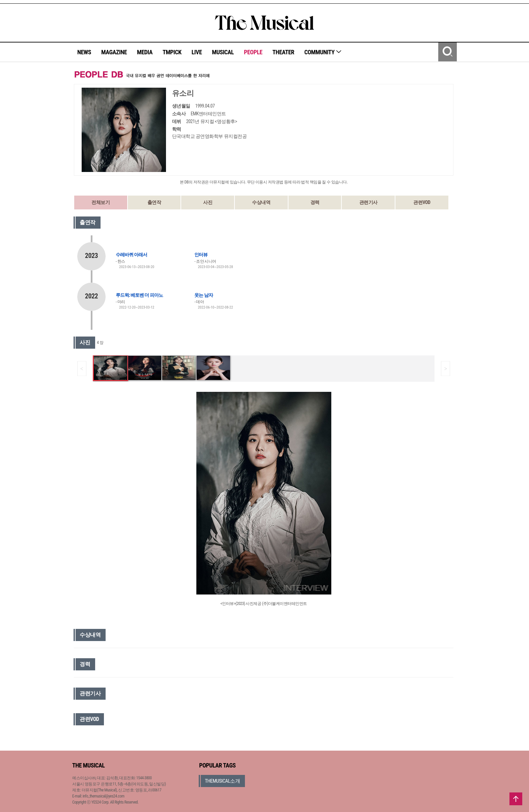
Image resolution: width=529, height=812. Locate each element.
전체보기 (101, 202)
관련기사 (368, 202)
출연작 (154, 202)
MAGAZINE (114, 52)
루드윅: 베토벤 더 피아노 (139, 295)
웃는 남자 (203, 295)
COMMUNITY (323, 52)
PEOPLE (253, 52)
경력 (315, 202)
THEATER (283, 52)
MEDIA (145, 52)
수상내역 (261, 202)
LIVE (197, 52)
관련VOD (422, 202)
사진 (208, 202)
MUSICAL (223, 52)
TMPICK (172, 52)
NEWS (84, 52)
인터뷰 (201, 255)
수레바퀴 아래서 (131, 255)
